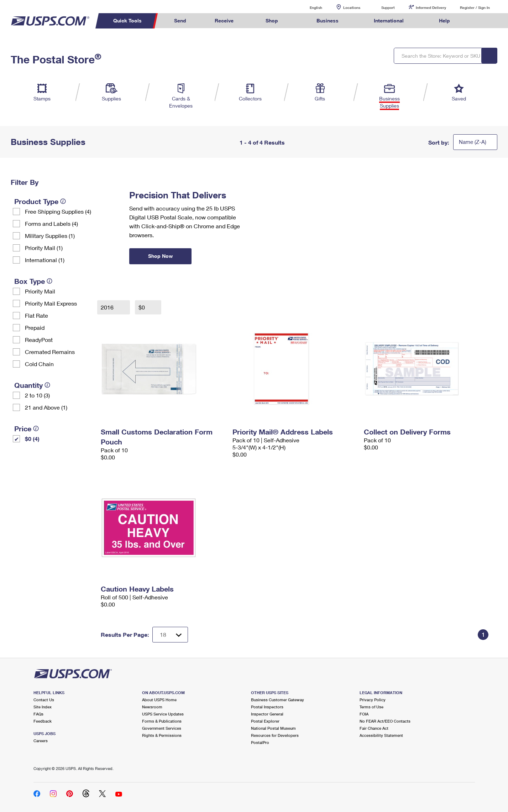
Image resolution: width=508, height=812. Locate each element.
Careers (41, 741)
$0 (142, 307)
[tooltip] (63, 201)
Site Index (43, 707)
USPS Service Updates (163, 714)
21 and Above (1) (46, 407)
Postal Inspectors (267, 707)
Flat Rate (36, 315)
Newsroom (152, 707)
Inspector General (267, 714)
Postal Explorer (265, 721)
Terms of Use (371, 707)
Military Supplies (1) (50, 236)
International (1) (45, 260)
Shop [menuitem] (272, 20)
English (309, 7)
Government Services (162, 728)
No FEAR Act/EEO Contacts (385, 721)
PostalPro (260, 742)
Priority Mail (40, 291)
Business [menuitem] (328, 20)
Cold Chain (39, 364)
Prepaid (35, 327)
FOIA (364, 714)
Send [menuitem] (180, 20)
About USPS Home (159, 700)
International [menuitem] (389, 20)
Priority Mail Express (51, 303)
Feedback (43, 721)
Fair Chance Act (374, 728)
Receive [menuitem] (224, 20)
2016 (108, 307)
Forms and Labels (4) (51, 223)
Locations (352, 7)
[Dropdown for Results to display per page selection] (170, 635)
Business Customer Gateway (277, 700)
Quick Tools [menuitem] (127, 20)
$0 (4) (32, 439)
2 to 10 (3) (37, 395)
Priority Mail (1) (44, 248)
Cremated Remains (50, 352)
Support (388, 7)
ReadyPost (39, 340)
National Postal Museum (273, 728)
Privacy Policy (373, 700)
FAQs (38, 714)
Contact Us (44, 700)
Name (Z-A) (473, 142)
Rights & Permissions (162, 735)
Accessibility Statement (381, 735)
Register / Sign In (475, 7)
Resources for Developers (275, 735)
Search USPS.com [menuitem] (478, 21)
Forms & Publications (162, 721)
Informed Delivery (431, 7)
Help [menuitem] (444, 20)
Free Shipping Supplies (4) (58, 211)
